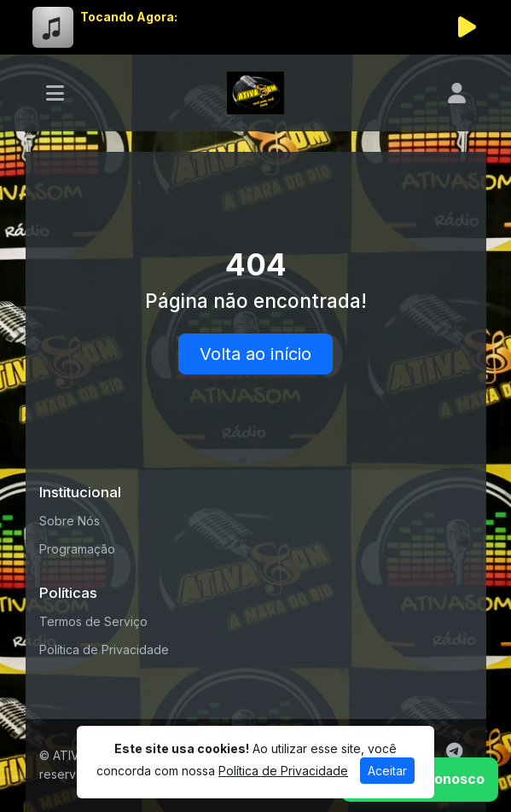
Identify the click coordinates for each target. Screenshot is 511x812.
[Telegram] (454, 751)
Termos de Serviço (93, 621)
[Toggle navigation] (55, 93)
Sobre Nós (70, 521)
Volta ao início (255, 354)
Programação (77, 549)
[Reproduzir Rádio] (467, 27)
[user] (457, 93)
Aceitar (387, 771)
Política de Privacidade (104, 650)
